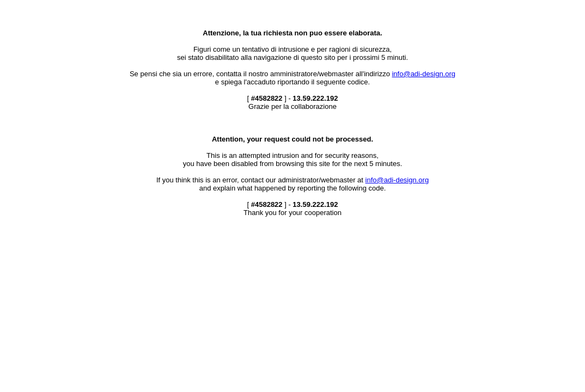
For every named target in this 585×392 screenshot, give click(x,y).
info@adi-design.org (423, 74)
